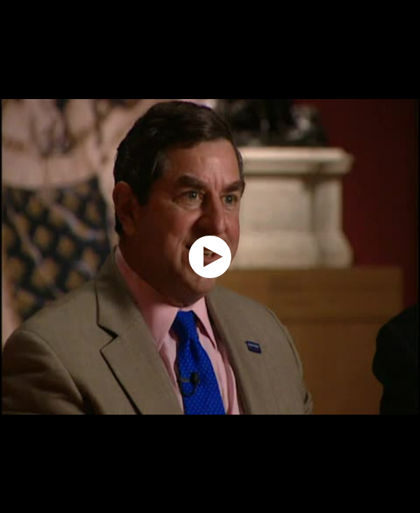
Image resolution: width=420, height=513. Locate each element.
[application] (210, 256)
